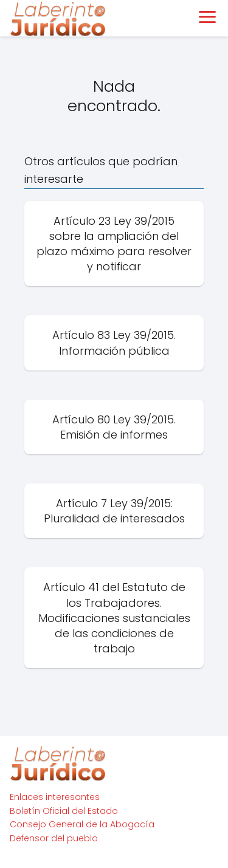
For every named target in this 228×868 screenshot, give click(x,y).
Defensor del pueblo (54, 838)
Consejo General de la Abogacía (82, 824)
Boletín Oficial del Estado (64, 811)
